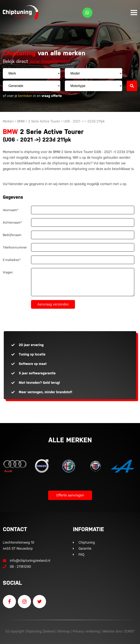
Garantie (85, 548)
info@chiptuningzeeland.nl (26, 561)
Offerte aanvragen (70, 495)
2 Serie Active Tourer (44, 121)
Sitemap (64, 631)
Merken (8, 121)
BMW (21, 121)
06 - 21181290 (17, 567)
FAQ (81, 554)
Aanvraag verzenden (53, 304)
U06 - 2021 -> (74, 121)
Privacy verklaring (86, 631)
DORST (129, 631)
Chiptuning (87, 542)
